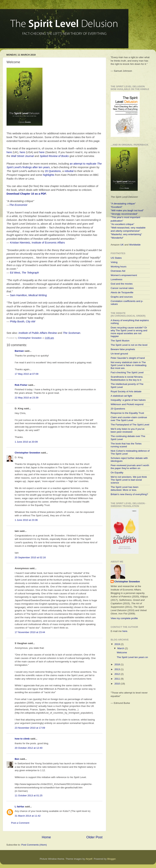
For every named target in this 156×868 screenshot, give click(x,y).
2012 (118, 674)
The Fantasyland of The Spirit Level (130, 425)
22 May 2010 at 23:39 (27, 398)
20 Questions (53, 171)
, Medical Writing (37, 295)
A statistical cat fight (121, 396)
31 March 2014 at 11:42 (28, 816)
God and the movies (122, 284)
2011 (118, 679)
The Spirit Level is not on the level (129, 345)
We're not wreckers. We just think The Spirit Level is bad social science (129, 480)
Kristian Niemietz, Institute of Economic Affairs (37, 243)
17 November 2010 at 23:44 (30, 632)
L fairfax (19, 807)
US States (116, 258)
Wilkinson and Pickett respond (127, 404)
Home (46, 837)
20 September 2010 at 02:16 (30, 557)
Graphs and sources (122, 297)
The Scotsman (72, 333)
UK (122, 245)
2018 (118, 664)
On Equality (117, 473)
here (9, 152)
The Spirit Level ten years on (132, 657)
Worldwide (135, 245)
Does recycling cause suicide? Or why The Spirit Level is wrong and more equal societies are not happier (129, 332)
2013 (118, 669)
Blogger (112, 859)
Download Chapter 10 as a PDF (26, 194)
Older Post (94, 837)
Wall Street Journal (22, 156)
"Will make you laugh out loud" (127, 210)
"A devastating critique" (123, 204)
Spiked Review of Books (54, 156)
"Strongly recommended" (124, 214)
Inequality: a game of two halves (128, 400)
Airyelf (89, 859)
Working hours (119, 267)
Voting (114, 262)
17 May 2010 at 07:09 (27, 374)
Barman (19, 351)
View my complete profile (124, 618)
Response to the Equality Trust (127, 413)
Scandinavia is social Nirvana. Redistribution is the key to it (127, 378)
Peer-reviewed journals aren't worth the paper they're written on (130, 467)
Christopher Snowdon (27, 453)
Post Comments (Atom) (34, 845)
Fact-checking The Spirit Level (127, 372)
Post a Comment (20, 823)
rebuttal (69, 171)
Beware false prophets (123, 349)
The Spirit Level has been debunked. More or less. (125, 488)
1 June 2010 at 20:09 (26, 442)
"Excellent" (116, 207)
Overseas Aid (118, 271)
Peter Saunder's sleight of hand (128, 358)
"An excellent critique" (122, 224)
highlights (49, 175)
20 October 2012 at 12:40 (29, 748)
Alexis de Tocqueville (122, 292)
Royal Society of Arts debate (126, 391)
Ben (17, 759)
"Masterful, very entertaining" (126, 234)
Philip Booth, (23, 321)
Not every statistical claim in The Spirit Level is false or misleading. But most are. (129, 365)
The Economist (18, 205)
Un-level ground (119, 354)
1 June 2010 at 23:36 (26, 520)
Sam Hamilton (18, 295)
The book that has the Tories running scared (126, 445)
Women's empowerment (124, 275)
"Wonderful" (117, 238)
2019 (118, 644)
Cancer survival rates (122, 288)
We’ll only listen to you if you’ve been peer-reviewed (128, 430)
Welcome (122, 652)
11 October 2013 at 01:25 (29, 796)
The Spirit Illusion (120, 341)
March (121, 648)
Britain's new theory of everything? (129, 494)
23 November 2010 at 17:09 (30, 728)
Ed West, (24, 273)
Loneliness (117, 279)
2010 (118, 684)
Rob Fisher (21, 385)
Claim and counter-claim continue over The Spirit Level (129, 419)
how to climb (22, 739)
